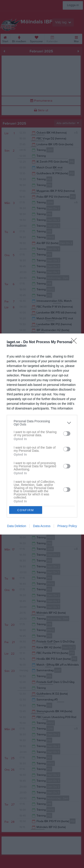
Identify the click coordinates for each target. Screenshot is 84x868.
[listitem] (42, 423)
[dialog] (42, 434)
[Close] (75, 342)
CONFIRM (26, 510)
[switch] (67, 433)
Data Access (42, 526)
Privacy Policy (67, 526)
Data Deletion (17, 526)
